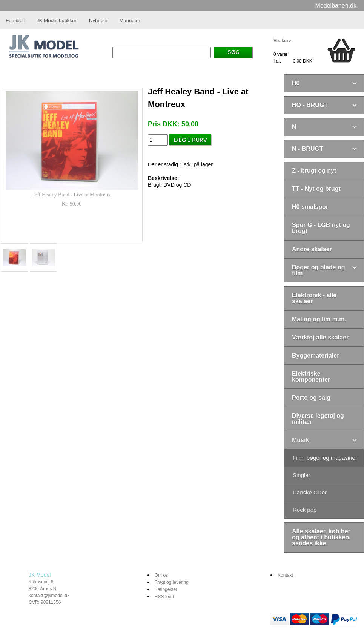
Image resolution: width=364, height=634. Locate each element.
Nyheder (98, 21)
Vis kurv (282, 41)
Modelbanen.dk (336, 5)
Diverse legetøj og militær (318, 419)
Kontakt (285, 575)
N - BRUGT (308, 149)
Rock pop (305, 510)
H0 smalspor (310, 207)
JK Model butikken (57, 21)
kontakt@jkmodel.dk (49, 596)
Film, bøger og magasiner (325, 458)
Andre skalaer (312, 249)
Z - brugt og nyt (314, 171)
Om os (161, 575)
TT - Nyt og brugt (316, 189)
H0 (296, 83)
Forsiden (15, 21)
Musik (300, 440)
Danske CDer (310, 492)
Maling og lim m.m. (319, 319)
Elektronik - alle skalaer (314, 298)
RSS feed (164, 597)
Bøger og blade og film (318, 270)
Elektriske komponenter (311, 377)
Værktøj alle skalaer (320, 337)
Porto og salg (311, 398)
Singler (302, 475)
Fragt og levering (172, 582)
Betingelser (166, 589)
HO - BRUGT (310, 105)
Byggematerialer (316, 355)
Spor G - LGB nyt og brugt (321, 228)
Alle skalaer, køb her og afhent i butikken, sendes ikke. (321, 537)
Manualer (130, 21)
